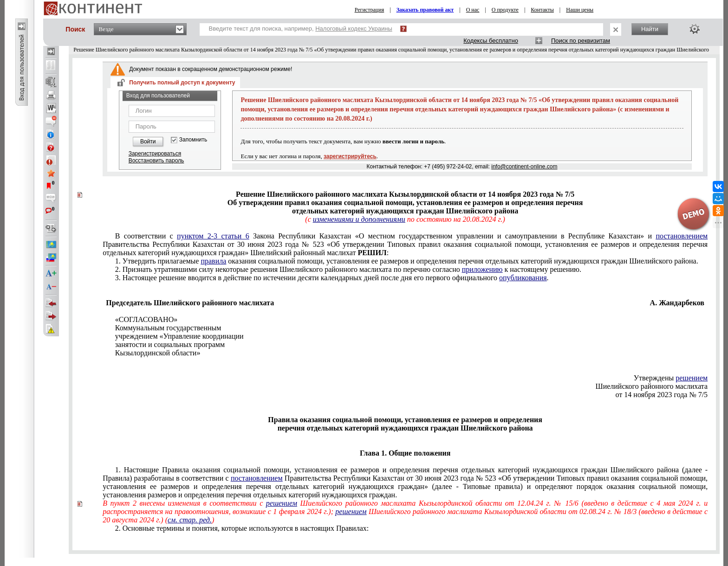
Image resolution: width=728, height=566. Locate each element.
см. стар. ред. (190, 520)
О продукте (505, 10)
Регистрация (370, 10)
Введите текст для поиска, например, (301, 29)
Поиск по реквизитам (581, 41)
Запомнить (193, 140)
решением (692, 378)
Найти (650, 29)
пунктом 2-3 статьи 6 (213, 236)
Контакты (542, 10)
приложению (482, 269)
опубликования (523, 278)
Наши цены (580, 10)
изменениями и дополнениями (359, 219)
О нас (473, 10)
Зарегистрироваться (155, 154)
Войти (148, 141)
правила (213, 261)
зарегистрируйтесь (350, 156)
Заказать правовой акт (425, 10)
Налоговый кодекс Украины (354, 29)
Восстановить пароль (156, 161)
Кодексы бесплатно (491, 41)
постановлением (682, 236)
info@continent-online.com (524, 167)
